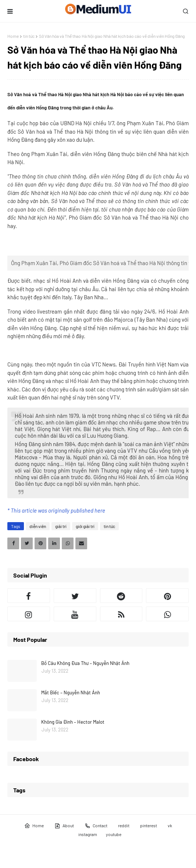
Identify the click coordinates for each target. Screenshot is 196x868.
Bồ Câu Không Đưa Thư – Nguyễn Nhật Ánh (85, 663)
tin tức (29, 36)
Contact (96, 826)
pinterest (149, 825)
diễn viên (38, 526)
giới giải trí (85, 526)
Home (13, 36)
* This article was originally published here (56, 510)
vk (170, 825)
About (64, 826)
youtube (114, 834)
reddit (124, 825)
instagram (88, 834)
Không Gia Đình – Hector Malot (73, 722)
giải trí (61, 526)
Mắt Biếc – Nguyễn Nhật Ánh (71, 692)
